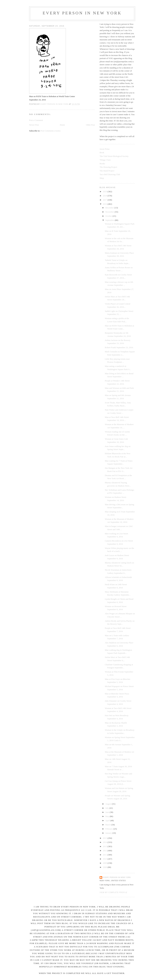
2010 (105, 859)
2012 (105, 851)
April (108, 820)
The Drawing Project (108, 167)
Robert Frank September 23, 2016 (119, 347)
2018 (105, 196)
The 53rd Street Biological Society (114, 156)
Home (62, 125)
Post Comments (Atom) (51, 131)
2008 (105, 867)
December (110, 208)
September (110, 220)
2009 (105, 863)
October (109, 216)
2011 (105, 855)
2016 (105, 204)
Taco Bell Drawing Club (110, 174)
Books (102, 164)
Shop (102, 178)
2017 (105, 200)
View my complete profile (113, 892)
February (109, 829)
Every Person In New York (82, 13)
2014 (105, 842)
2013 (105, 846)
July (107, 808)
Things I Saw (105, 160)
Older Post (90, 125)
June (108, 812)
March (108, 825)
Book (102, 152)
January (109, 833)
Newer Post (34, 125)
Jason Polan (105, 149)
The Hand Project (107, 171)
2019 (105, 192)
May (108, 816)
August (109, 804)
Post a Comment (36, 120)
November (110, 212)
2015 (105, 838)
